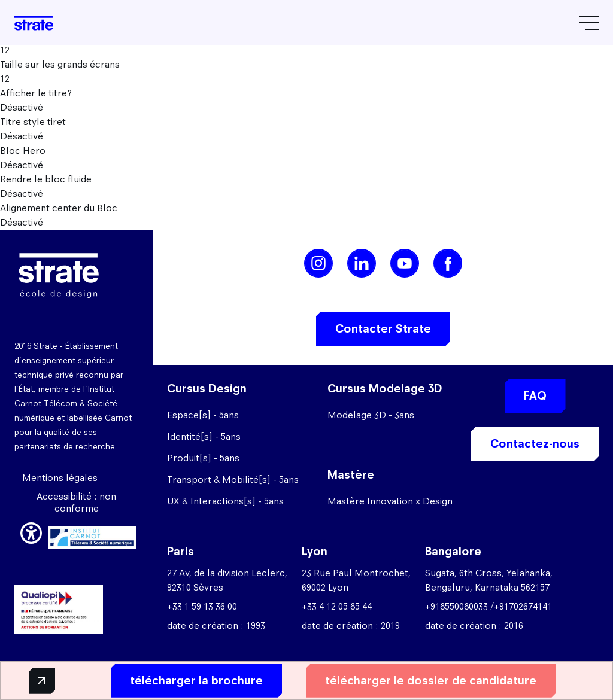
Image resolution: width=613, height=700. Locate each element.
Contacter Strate (383, 329)
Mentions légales (60, 478)
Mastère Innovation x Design (390, 501)
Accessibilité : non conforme (76, 502)
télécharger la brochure (186, 680)
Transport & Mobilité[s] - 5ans (233, 480)
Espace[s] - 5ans (203, 415)
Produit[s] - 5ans (203, 458)
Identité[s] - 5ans (204, 436)
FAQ (535, 396)
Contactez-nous (535, 444)
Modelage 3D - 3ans (371, 415)
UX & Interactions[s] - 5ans (225, 501)
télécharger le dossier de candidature (421, 680)
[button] (31, 531)
